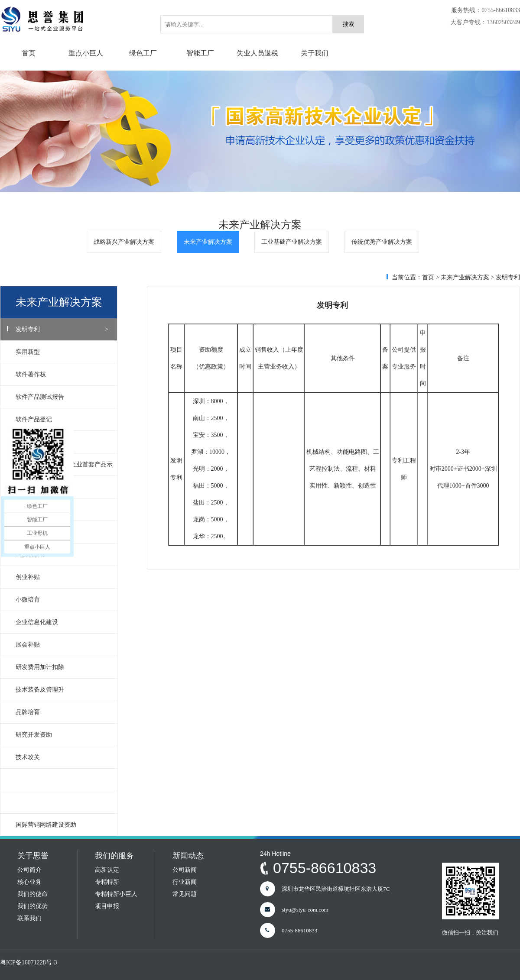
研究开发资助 (62, 735)
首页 (29, 53)
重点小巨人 (86, 53)
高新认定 (107, 870)
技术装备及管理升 (62, 690)
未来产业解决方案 (208, 242)
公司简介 (29, 870)
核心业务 (29, 882)
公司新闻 (185, 870)
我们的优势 (32, 906)
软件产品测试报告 (62, 397)
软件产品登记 (62, 419)
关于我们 (315, 53)
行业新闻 (185, 882)
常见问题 (185, 894)
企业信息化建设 (62, 622)
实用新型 (62, 352)
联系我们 (29, 918)
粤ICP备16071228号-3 (28, 962)
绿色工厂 (143, 53)
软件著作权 (62, 374)
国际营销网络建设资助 (62, 825)
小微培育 (62, 600)
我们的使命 (32, 894)
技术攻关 (62, 757)
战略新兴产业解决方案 (124, 242)
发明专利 (62, 329)
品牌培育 (62, 712)
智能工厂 (200, 53)
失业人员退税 (257, 53)
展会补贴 (62, 645)
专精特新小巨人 (116, 894)
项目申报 (107, 906)
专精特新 (107, 882)
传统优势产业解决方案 (382, 242)
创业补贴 (62, 577)
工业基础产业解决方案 (292, 242)
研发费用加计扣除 (62, 667)
